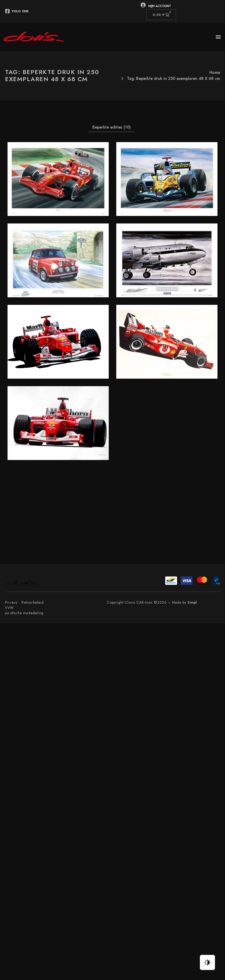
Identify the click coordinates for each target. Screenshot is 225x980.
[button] (218, 37)
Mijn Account (160, 6)
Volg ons (20, 11)
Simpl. (193, 602)
